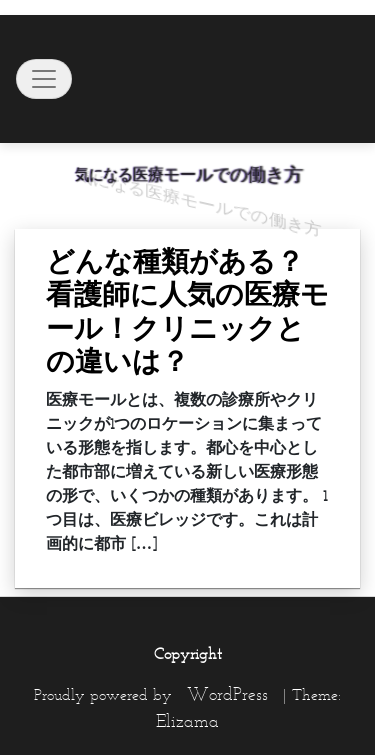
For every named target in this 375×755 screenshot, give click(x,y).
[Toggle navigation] (44, 79)
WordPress (227, 694)
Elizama (187, 721)
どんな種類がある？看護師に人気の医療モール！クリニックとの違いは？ (187, 311)
